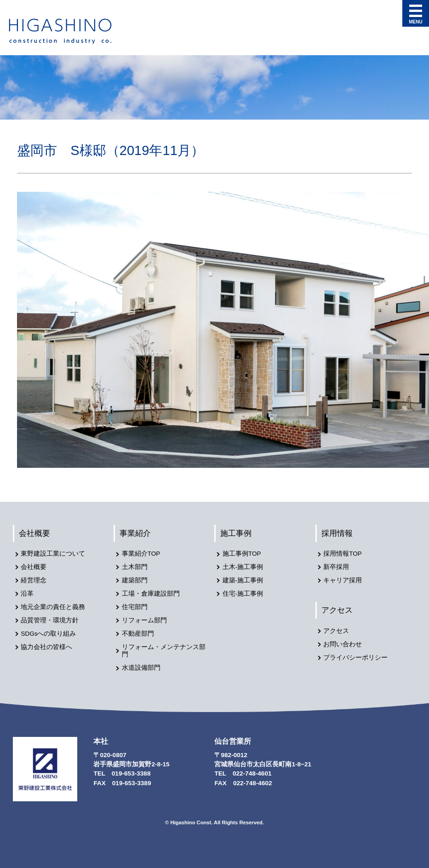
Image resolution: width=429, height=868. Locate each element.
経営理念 (34, 580)
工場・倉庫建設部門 (151, 593)
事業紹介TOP (141, 554)
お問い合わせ (343, 644)
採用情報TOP (343, 554)
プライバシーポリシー (356, 657)
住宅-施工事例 (243, 593)
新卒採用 (337, 567)
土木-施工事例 (243, 567)
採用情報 (337, 533)
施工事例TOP (242, 554)
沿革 (28, 593)
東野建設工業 (69, 31)
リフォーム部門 (144, 620)
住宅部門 (135, 606)
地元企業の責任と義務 (53, 606)
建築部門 (135, 580)
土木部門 (135, 567)
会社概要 (35, 533)
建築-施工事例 (243, 580)
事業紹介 (136, 533)
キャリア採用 (343, 580)
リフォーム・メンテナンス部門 (164, 650)
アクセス (337, 609)
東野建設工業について (53, 554)
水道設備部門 (141, 667)
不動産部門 (138, 633)
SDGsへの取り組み (49, 633)
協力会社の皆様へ (47, 646)
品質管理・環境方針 (50, 620)
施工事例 (236, 533)
